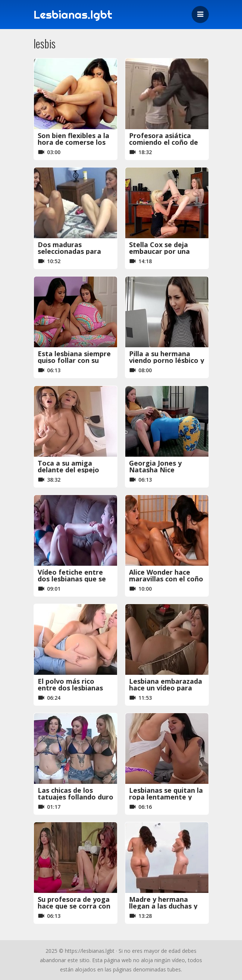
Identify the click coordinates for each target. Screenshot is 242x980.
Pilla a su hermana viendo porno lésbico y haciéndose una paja (166, 360)
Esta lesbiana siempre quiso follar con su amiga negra (74, 360)
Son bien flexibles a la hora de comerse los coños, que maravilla (73, 142)
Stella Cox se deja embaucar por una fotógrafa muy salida (165, 251)
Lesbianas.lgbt (73, 15)
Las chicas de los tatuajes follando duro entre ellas (76, 797)
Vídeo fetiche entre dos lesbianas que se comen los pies (72, 579)
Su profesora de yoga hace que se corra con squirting (74, 906)
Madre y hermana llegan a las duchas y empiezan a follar (163, 906)
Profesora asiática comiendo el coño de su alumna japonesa (164, 142)
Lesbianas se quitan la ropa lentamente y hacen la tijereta (166, 797)
